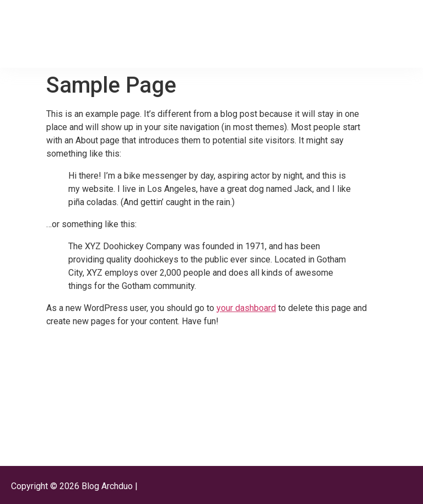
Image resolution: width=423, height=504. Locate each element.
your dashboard (246, 308)
